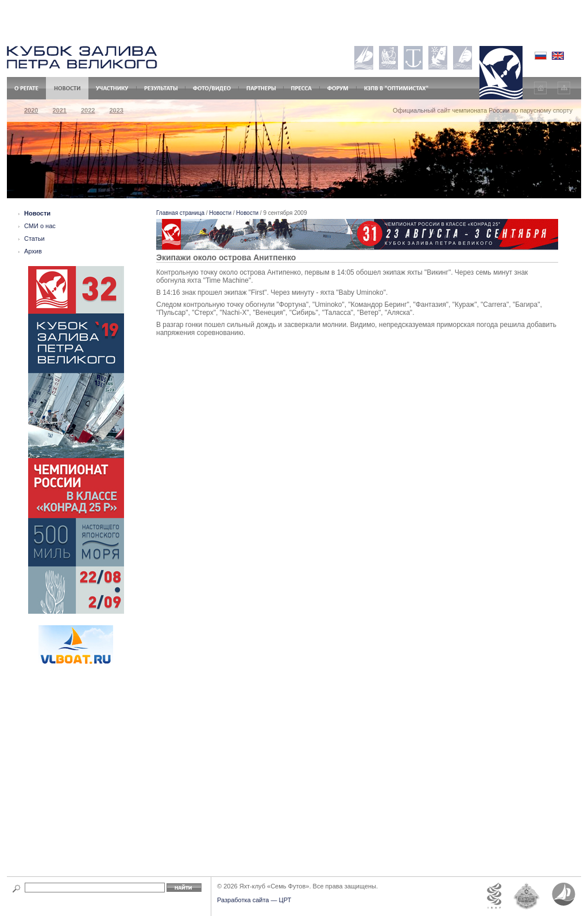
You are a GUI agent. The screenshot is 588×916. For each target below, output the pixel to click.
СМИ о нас (40, 226)
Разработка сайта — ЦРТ (254, 900)
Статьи (34, 238)
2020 (31, 110)
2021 (59, 110)
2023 (116, 110)
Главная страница (180, 213)
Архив (33, 251)
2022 (88, 110)
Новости (37, 213)
